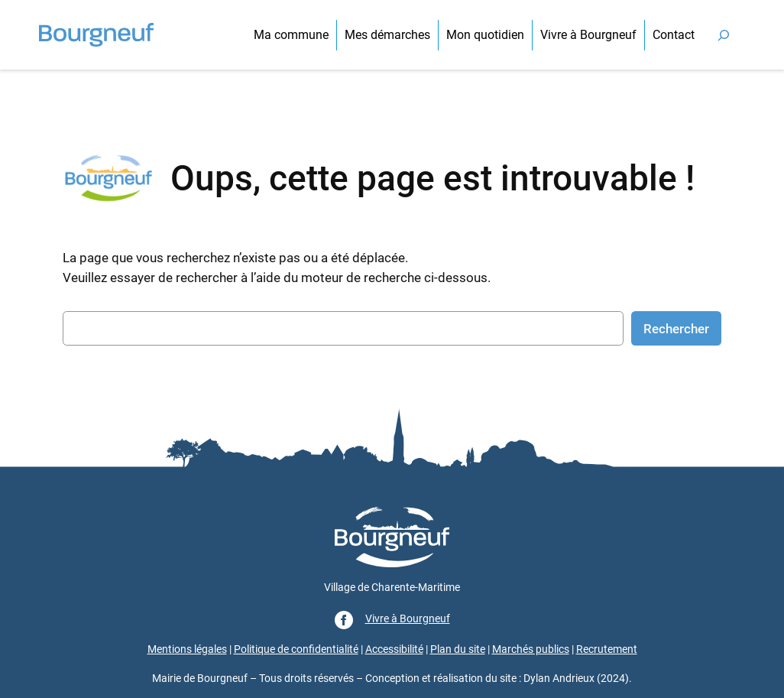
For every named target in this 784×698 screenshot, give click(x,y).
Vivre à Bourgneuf (588, 35)
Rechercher (676, 329)
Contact (674, 35)
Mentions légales (187, 649)
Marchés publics (531, 649)
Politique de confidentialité (296, 649)
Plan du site (458, 649)
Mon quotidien (485, 35)
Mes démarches (387, 35)
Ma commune (291, 35)
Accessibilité (394, 649)
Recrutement (607, 649)
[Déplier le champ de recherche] (724, 35)
